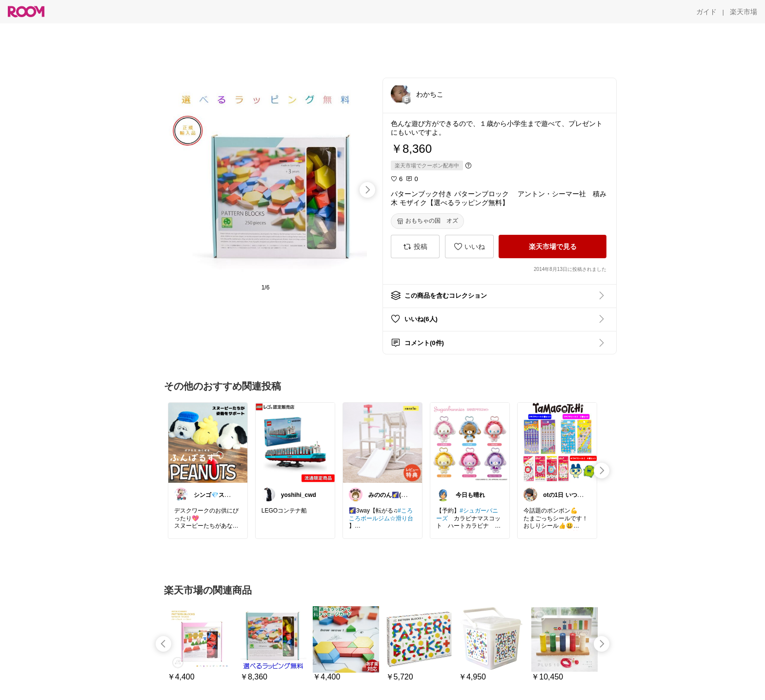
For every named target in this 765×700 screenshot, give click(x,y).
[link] (208, 442)
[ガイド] (706, 12)
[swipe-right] (367, 190)
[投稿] (415, 247)
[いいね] (469, 247)
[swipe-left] (163, 644)
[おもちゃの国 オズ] (427, 221)
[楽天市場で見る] (553, 247)
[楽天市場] (744, 12)
